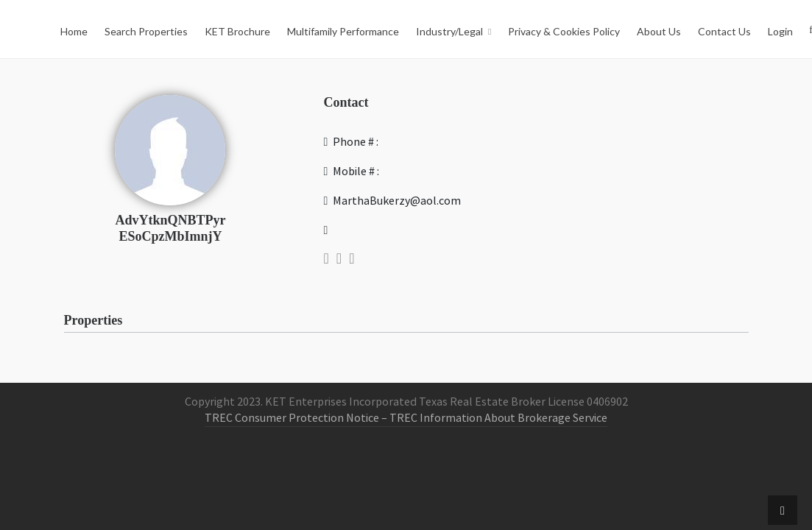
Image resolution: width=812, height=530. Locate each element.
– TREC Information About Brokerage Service (493, 418)
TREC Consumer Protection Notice (292, 418)
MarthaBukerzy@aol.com (393, 201)
